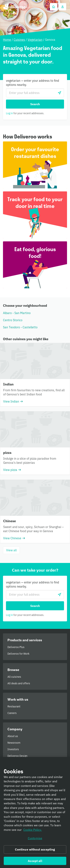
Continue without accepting (35, 851)
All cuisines (14, 677)
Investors (13, 749)
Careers (12, 713)
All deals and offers (19, 683)
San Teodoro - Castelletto (20, 327)
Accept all (35, 862)
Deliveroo (14, 7)
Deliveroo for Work (18, 654)
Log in (9, 113)
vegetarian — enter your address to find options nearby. (32, 83)
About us (13, 736)
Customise (35, 839)
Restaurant (14, 706)
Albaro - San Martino (17, 313)
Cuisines (19, 40)
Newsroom (14, 743)
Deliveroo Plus (16, 647)
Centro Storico (13, 320)
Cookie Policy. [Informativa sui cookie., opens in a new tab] (33, 831)
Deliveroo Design (17, 756)
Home (7, 40)
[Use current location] (60, 93)
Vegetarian (35, 40)
